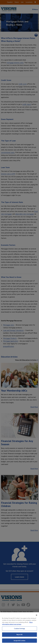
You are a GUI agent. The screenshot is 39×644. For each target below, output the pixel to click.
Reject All (19, 641)
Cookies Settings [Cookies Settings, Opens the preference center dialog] (19, 635)
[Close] (37, 622)
